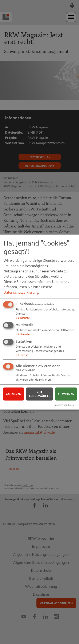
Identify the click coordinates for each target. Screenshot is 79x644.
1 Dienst (22, 354)
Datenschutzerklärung (21, 292)
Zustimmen (66, 394)
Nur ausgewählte (39, 394)
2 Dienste (23, 334)
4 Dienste (23, 317)
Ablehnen (14, 394)
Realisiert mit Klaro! (64, 405)
